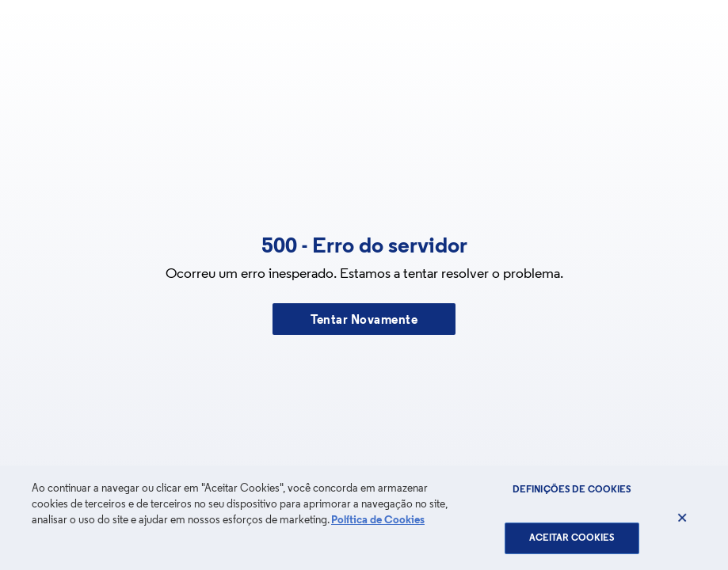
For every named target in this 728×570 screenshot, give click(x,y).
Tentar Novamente (364, 321)
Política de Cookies (378, 521)
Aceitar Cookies (572, 538)
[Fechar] (682, 518)
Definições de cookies (572, 490)
